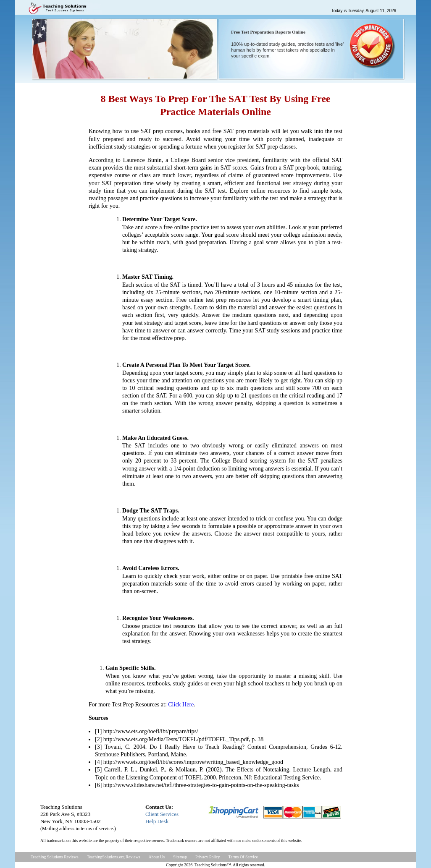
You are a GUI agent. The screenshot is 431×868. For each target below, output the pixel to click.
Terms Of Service (243, 857)
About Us (157, 857)
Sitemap (180, 857)
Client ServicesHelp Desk (162, 818)
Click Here (181, 705)
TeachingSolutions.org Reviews (114, 857)
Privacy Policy (208, 857)
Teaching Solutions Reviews (55, 857)
